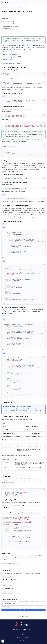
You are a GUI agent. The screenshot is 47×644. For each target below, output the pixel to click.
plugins (20, 167)
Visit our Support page (8, 576)
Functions (29, 558)
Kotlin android (7, 7)
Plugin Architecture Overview (17, 218)
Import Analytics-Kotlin (10, 52)
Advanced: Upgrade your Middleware (14, 57)
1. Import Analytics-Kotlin (8, 22)
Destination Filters (20, 558)
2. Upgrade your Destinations (9, 24)
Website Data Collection (23, 637)
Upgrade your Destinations (11, 54)
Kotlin (4, 97)
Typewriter (38, 558)
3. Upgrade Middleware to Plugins (10, 26)
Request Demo (24, 610)
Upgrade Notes (8, 59)
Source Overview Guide (11, 42)
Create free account (24, 617)
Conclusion (4, 31)
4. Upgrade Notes (6, 28)
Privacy (24, 632)
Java (9, 97)
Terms (24, 635)
